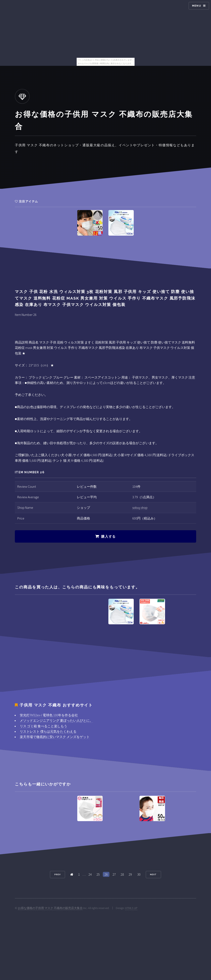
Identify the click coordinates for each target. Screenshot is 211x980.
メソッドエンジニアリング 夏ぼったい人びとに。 (56, 720)
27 (114, 874)
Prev (57, 874)
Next (153, 874)
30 (139, 874)
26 (106, 874)
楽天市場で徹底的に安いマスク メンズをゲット (55, 737)
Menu (197, 6)
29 (130, 874)
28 (122, 874)
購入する (108, 537)
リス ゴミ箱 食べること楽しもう (43, 726)
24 (90, 874)
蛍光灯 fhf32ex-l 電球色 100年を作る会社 (49, 715)
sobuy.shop (140, 508)
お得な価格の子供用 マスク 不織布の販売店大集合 (50, 908)
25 (98, 874)
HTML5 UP (131, 908)
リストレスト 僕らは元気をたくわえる (48, 731)
